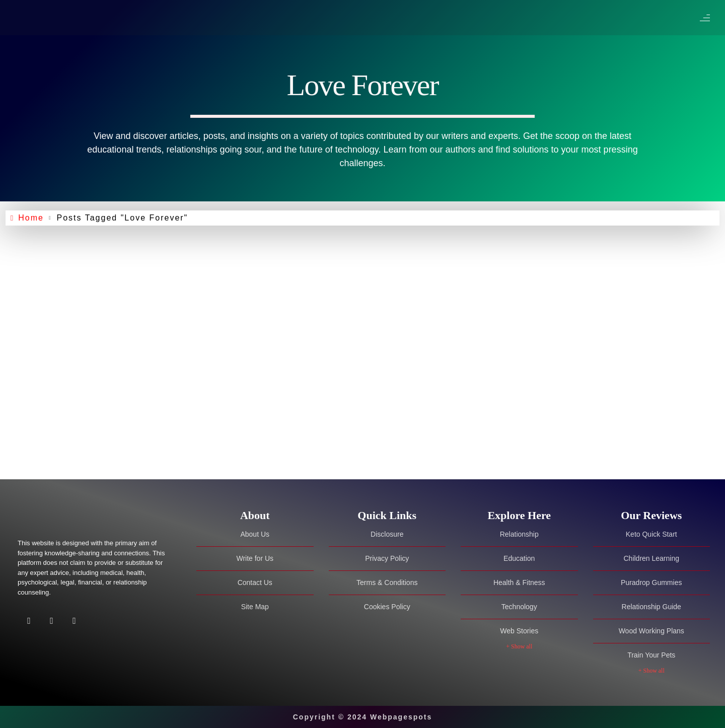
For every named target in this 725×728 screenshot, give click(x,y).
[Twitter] (52, 621)
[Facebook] (29, 621)
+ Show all (519, 646)
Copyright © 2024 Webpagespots (363, 717)
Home (34, 218)
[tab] (255, 516)
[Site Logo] (81, 516)
